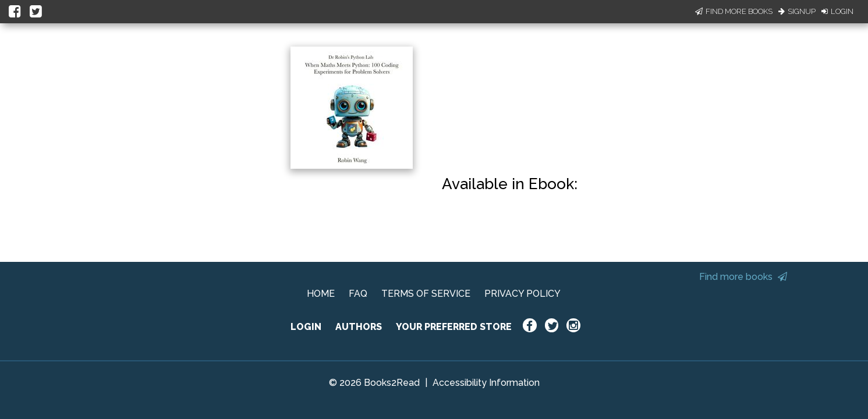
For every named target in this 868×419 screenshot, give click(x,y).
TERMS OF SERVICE (426, 294)
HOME (321, 294)
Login (837, 11)
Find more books (743, 277)
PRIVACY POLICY (522, 294)
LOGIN (306, 327)
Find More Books (734, 11)
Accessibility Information (486, 383)
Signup (797, 11)
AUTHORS (359, 327)
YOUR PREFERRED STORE (454, 327)
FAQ (358, 294)
